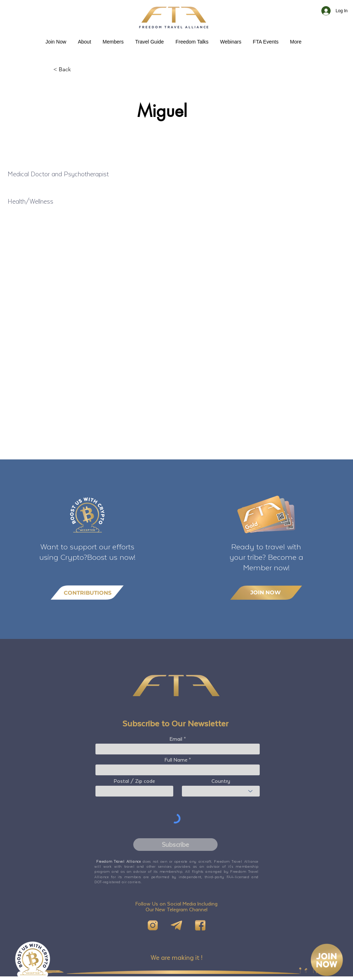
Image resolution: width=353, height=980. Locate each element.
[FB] (200, 925)
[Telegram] (176, 925)
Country (221, 781)
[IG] (153, 925)
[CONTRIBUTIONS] (87, 593)
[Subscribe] (175, 845)
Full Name (176, 760)
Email (176, 739)
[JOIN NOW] (266, 592)
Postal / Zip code (134, 781)
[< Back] (77, 69)
